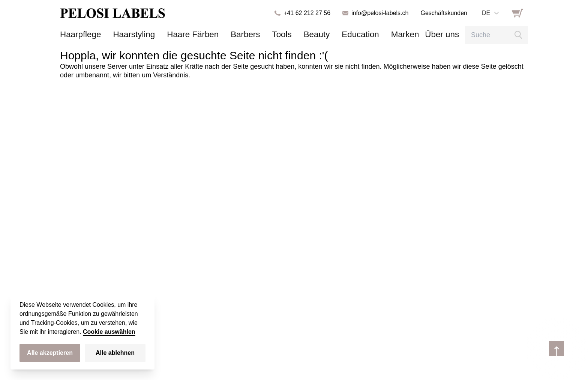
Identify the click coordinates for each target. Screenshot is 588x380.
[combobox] (490, 13)
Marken (368, 34)
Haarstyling (125, 34)
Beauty (289, 34)
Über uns (400, 34)
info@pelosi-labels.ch (380, 13)
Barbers (224, 34)
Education (328, 34)
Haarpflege (78, 34)
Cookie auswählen (109, 332)
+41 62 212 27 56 (307, 13)
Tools (257, 34)
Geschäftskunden (444, 13)
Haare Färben (177, 34)
